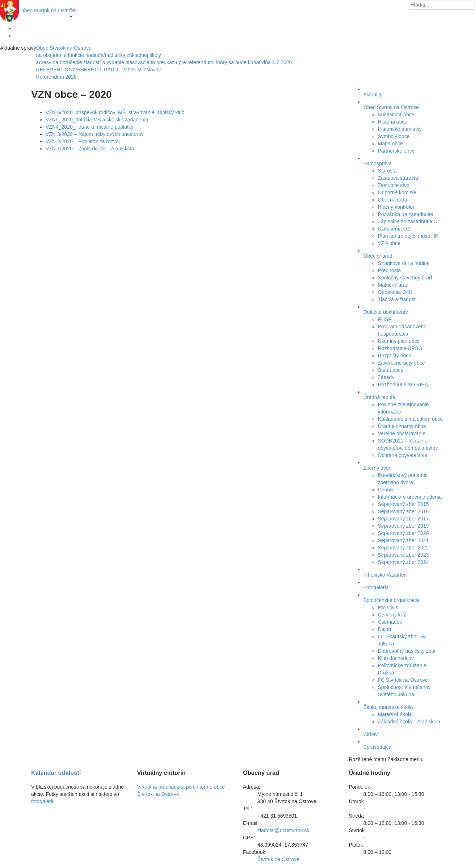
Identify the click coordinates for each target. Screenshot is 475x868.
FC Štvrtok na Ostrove (403, 680)
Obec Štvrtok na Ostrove (64, 48)
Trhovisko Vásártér (385, 575)
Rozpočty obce (395, 356)
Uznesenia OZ (394, 229)
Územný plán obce (399, 341)
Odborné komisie (397, 192)
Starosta (387, 171)
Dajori (385, 629)
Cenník (386, 490)
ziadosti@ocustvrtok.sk (283, 830)
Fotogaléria (376, 587)
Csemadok (390, 622)
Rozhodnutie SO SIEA (403, 385)
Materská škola (395, 714)
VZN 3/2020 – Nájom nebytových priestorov (95, 134)
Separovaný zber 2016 (403, 511)
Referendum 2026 (56, 77)
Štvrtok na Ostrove (48, 11)
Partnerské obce (396, 151)
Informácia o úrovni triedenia (410, 497)
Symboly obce (394, 136)
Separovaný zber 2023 (403, 555)
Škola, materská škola (388, 707)
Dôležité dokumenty (386, 312)
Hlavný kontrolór (396, 207)
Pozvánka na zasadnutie (406, 214)
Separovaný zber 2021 (403, 540)
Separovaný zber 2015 (403, 504)
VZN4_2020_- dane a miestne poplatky (90, 127)
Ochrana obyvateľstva (403, 455)
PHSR (385, 319)
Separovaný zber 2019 (403, 526)
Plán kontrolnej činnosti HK (408, 236)
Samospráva (378, 163)
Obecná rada (393, 200)
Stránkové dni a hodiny (404, 263)
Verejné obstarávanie (402, 433)
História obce (393, 122)
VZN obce (389, 243)
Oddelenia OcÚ (395, 292)
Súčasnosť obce (396, 115)
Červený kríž (392, 615)
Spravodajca (378, 747)
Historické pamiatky (400, 129)
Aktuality (373, 95)
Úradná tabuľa (380, 397)
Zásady (386, 377)
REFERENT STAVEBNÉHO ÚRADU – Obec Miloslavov (99, 70)
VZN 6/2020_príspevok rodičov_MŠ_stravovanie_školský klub (115, 112)
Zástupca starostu (398, 178)
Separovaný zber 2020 (403, 533)
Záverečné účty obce (402, 363)
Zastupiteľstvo (394, 185)
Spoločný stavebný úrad (405, 278)
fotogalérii (42, 801)
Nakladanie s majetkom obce (411, 419)
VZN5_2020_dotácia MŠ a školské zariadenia (97, 120)
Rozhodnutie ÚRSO (400, 348)
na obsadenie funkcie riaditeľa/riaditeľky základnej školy (99, 55)
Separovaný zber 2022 (403, 548)
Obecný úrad (378, 256)
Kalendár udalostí (56, 773)
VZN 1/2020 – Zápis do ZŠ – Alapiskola (90, 149)
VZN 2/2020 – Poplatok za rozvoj (83, 141)
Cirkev (371, 734)
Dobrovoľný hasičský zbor (407, 651)
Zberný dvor (377, 468)
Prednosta (390, 270)
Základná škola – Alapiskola (409, 722)
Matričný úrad (393, 285)
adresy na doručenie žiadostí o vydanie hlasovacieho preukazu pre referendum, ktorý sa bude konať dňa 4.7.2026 (164, 62)
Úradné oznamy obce (402, 426)
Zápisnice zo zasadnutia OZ (409, 221)
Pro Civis (388, 607)
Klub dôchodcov (396, 658)
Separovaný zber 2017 (403, 519)
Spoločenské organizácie (392, 600)
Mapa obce (390, 144)
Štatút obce (391, 370)
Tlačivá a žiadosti (397, 299)
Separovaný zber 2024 (403, 562)
